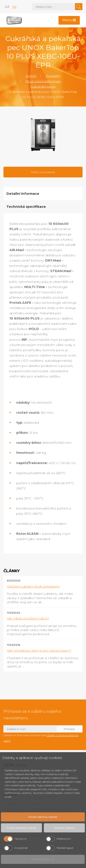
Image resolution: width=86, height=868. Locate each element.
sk (14, 7)
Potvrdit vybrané (64, 828)
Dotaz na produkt (43, 172)
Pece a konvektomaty (43, 81)
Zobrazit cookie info (43, 859)
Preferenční (64, 839)
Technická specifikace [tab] (26, 207)
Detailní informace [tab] (23, 194)
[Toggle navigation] (69, 20)
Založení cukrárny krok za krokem (33, 586)
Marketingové (65, 848)
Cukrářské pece (43, 86)
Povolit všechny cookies (43, 817)
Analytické (21, 848)
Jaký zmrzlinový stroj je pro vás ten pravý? (39, 650)
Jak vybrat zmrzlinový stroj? (28, 618)
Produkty (53, 76)
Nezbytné (21, 839)
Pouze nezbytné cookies (21, 828)
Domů (31, 76)
